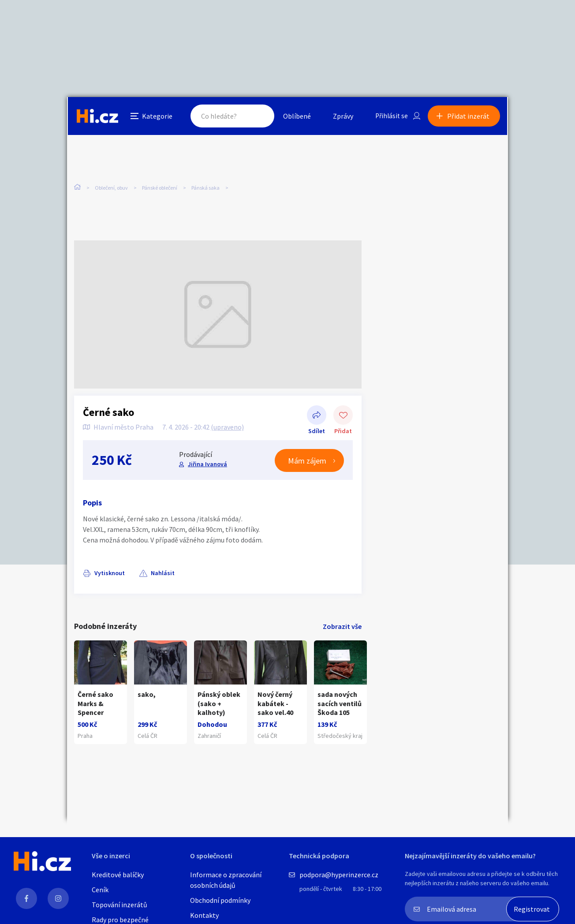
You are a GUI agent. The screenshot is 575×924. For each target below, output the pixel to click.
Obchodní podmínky (220, 900)
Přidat (343, 410)
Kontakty (204, 915)
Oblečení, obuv (111, 185)
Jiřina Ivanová (207, 458)
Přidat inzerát (469, 116)
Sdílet (317, 410)
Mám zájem (307, 455)
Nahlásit (163, 567)
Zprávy (340, 116)
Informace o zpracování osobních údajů (226, 880)
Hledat (256, 116)
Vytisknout (110, 567)
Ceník (100, 890)
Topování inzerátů (119, 905)
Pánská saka (205, 185)
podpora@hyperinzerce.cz (339, 875)
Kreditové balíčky (118, 875)
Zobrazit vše (342, 621)
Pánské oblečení (160, 185)
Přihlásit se (389, 116)
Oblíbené (294, 116)
